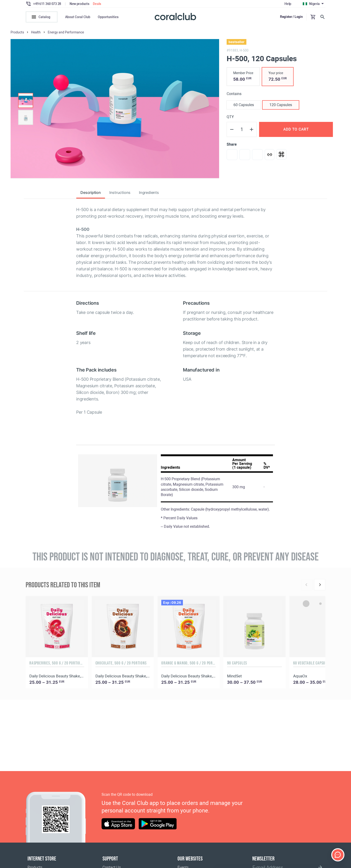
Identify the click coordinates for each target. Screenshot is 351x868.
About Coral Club (78, 17)
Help (288, 4)
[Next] (320, 585)
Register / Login (291, 17)
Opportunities (108, 17)
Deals (97, 4)
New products (79, 4)
